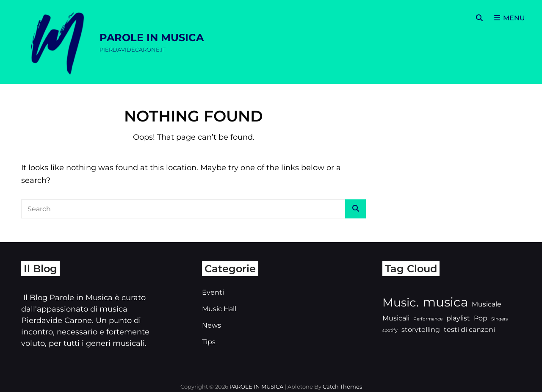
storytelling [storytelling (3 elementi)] (421, 330)
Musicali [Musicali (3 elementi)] (396, 318)
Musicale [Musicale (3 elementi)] (487, 304)
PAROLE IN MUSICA (152, 37)
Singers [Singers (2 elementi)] (499, 319)
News (212, 325)
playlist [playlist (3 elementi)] (458, 318)
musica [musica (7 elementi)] (445, 302)
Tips (209, 342)
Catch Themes (342, 386)
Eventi (213, 292)
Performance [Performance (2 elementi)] (428, 319)
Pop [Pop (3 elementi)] (481, 318)
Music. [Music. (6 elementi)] (401, 302)
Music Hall (219, 309)
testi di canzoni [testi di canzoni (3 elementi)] (469, 330)
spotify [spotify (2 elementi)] (390, 330)
